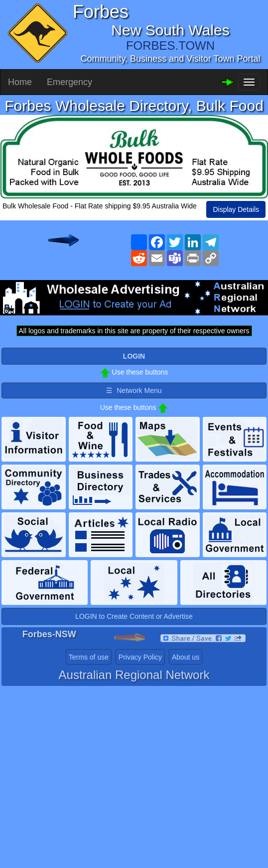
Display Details (236, 209)
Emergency (69, 82)
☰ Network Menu (134, 390)
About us (186, 657)
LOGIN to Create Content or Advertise (134, 616)
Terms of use (89, 657)
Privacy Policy (140, 657)
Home (20, 82)
